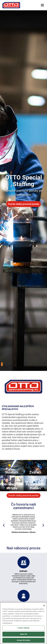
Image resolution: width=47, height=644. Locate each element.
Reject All (23, 634)
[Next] (43, 526)
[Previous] (4, 526)
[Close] (44, 606)
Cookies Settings (23, 628)
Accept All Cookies (23, 640)
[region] (23, 623)
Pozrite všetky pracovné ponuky (24, 204)
